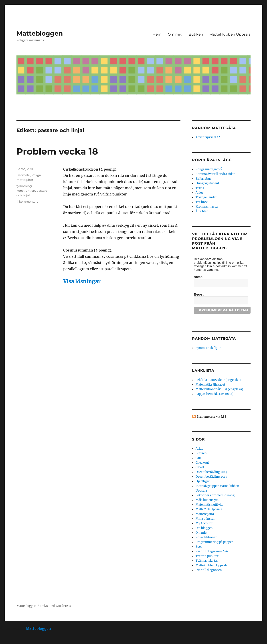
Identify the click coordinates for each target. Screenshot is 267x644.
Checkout (202, 463)
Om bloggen (204, 528)
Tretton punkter (207, 556)
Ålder (199, 193)
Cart (198, 458)
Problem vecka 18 (57, 151)
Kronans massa (207, 207)
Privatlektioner (206, 537)
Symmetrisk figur (208, 348)
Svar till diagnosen (209, 570)
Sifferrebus (203, 179)
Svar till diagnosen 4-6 (212, 551)
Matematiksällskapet (210, 385)
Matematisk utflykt (209, 505)
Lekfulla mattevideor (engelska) (218, 380)
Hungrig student (207, 183)
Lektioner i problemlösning (215, 495)
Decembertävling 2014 (211, 472)
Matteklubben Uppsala (230, 34)
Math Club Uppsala (209, 509)
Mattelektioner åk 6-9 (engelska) (219, 389)
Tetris (200, 188)
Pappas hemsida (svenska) (214, 394)
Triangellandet (206, 197)
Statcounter (11, 641)
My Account (204, 523)
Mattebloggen (40, 33)
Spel (199, 547)
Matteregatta (205, 514)
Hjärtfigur (203, 481)
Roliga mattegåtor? (209, 169)
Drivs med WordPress (56, 606)
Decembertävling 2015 (211, 477)
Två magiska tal (207, 561)
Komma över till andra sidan (215, 174)
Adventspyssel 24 (208, 137)
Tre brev (201, 202)
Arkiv (199, 449)
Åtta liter (202, 211)
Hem (157, 34)
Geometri (23, 175)
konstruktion (26, 191)
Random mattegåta (214, 339)
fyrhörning (24, 186)
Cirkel (200, 467)
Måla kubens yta (207, 500)
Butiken (196, 34)
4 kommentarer (28, 201)
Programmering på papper (214, 542)
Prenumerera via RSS (211, 417)
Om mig (175, 34)
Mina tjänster (205, 519)
